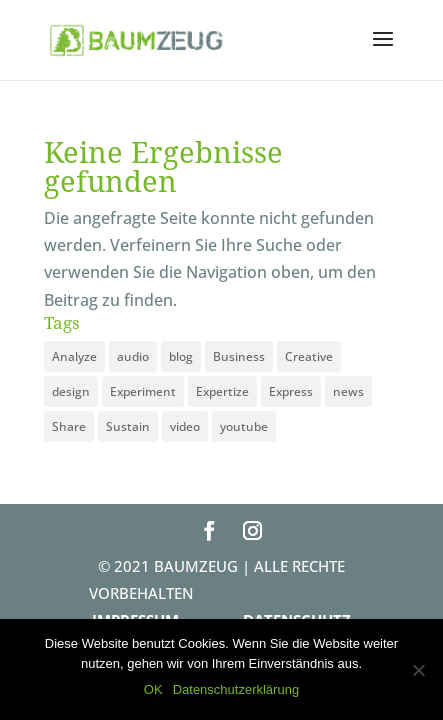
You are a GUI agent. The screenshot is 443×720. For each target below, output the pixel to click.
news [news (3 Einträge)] (348, 391)
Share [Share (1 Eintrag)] (69, 426)
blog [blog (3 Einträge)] (181, 356)
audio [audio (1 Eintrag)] (133, 356)
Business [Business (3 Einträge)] (239, 356)
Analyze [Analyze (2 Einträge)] (74, 356)
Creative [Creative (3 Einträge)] (309, 356)
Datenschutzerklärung (236, 689)
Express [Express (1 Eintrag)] (291, 391)
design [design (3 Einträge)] (71, 391)
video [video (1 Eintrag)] (185, 426)
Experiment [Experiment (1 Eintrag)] (143, 391)
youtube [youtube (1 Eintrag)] (244, 426)
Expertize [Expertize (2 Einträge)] (222, 391)
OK (153, 689)
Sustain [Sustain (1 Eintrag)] (128, 426)
